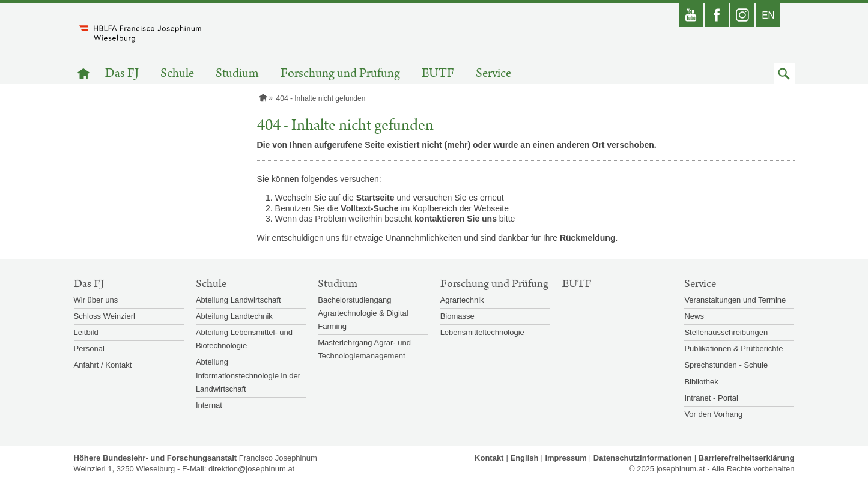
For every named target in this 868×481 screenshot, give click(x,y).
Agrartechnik (462, 300)
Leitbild (86, 332)
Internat (209, 405)
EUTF (438, 74)
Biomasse (457, 316)
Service (493, 74)
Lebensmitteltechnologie (482, 332)
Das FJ (122, 74)
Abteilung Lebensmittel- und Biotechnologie (244, 339)
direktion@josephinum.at (251, 469)
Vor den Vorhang (713, 414)
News (694, 316)
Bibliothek (701, 382)
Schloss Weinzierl (105, 316)
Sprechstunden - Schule (726, 365)
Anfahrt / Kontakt (103, 365)
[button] (784, 74)
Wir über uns (96, 300)
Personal (89, 349)
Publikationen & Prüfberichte (733, 349)
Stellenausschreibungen (726, 332)
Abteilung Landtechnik (234, 316)
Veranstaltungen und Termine (735, 300)
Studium (237, 74)
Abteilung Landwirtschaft (238, 300)
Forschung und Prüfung (340, 74)
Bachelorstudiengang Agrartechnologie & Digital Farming (363, 313)
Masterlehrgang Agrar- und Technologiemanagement (364, 349)
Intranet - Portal (711, 398)
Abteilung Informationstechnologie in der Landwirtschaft (248, 375)
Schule (177, 74)
